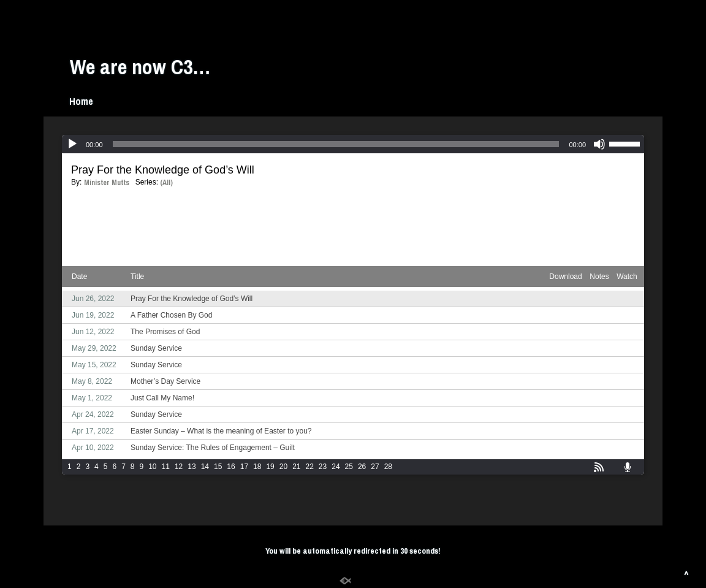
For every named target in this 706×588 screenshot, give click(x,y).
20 (283, 467)
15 (218, 467)
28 (388, 467)
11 (166, 467)
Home (81, 101)
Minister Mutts (107, 183)
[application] (353, 144)
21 (296, 467)
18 (257, 467)
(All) (166, 183)
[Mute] (599, 144)
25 (349, 467)
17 (244, 467)
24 (336, 467)
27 (375, 467)
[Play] (72, 144)
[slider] (336, 144)
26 (362, 467)
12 (179, 467)
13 (192, 467)
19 (270, 467)
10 (152, 467)
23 (323, 467)
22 (310, 467)
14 (205, 467)
